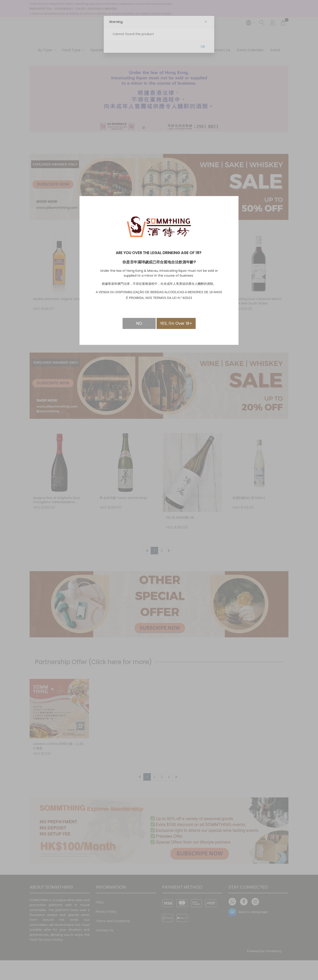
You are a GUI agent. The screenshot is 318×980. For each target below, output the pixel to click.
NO (139, 323)
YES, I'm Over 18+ (176, 323)
